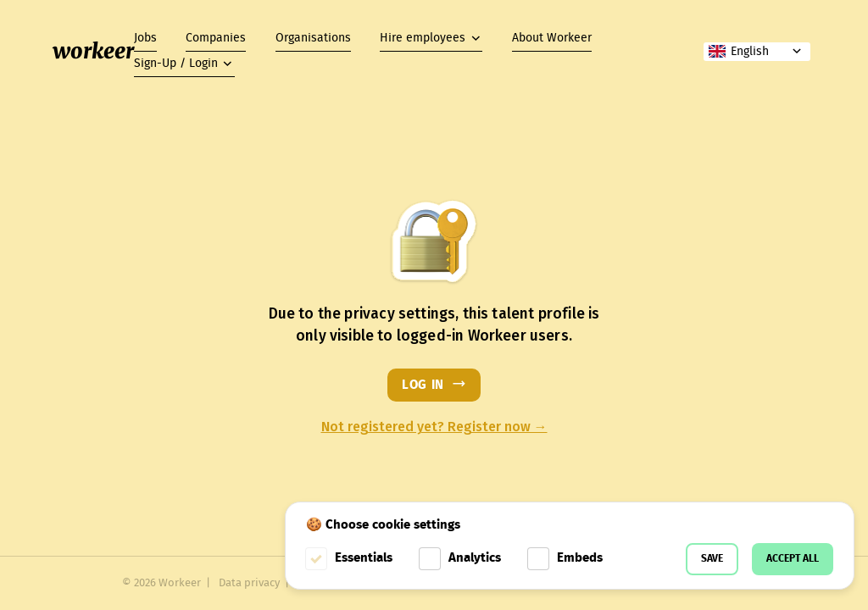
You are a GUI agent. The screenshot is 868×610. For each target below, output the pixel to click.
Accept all (793, 559)
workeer (93, 51)
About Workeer (552, 38)
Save (712, 559)
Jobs (145, 38)
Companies (216, 38)
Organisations (313, 38)
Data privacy (249, 583)
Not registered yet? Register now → (434, 427)
